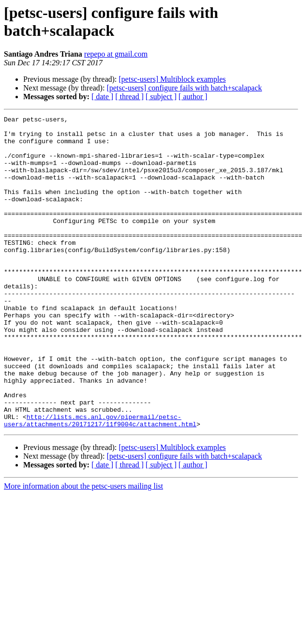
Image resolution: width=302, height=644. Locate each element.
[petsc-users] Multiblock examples (172, 79)
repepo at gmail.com (116, 54)
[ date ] (102, 97)
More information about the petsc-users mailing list (83, 548)
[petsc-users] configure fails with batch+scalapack (184, 88)
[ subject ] (161, 97)
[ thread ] (129, 97)
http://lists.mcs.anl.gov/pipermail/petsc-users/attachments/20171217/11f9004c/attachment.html (100, 482)
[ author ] (193, 97)
